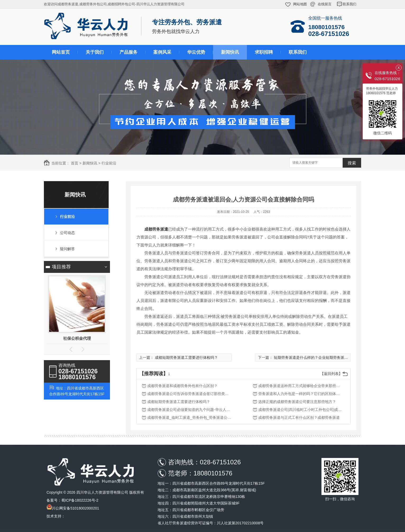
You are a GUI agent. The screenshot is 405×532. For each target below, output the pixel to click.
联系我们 (349, 4)
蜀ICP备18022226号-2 (80, 500)
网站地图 (300, 4)
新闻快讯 (230, 52)
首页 (75, 163)
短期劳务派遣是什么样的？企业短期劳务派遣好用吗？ (318, 357)
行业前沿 (109, 163)
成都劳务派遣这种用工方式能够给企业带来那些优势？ (301, 386)
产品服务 (128, 52)
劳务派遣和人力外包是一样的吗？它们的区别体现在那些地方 (301, 394)
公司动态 (67, 233)
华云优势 (196, 52)
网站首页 (61, 52)
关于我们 (95, 52)
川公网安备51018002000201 (75, 508)
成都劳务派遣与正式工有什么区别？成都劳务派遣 (299, 418)
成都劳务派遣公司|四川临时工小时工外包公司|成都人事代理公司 (301, 410)
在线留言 (325, 4)
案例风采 (162, 52)
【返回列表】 (331, 374)
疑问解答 (67, 249)
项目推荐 (61, 267)
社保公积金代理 (77, 338)
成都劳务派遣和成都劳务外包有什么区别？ (182, 386)
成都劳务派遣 (156, 229)
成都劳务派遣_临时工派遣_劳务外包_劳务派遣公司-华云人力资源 (190, 418)
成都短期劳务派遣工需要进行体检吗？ (186, 357)
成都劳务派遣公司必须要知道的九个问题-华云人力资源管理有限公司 (190, 410)
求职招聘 (264, 52)
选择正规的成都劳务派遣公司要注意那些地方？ (297, 402)
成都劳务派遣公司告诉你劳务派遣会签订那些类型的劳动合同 (190, 394)
